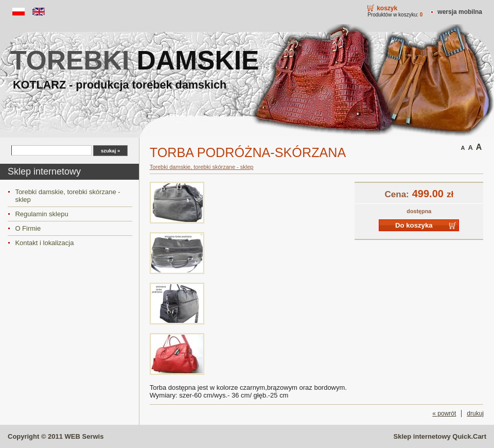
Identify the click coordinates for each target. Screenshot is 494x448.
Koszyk (387, 8)
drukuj (475, 413)
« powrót (444, 413)
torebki (135, 60)
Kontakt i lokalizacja (44, 243)
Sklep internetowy (440, 436)
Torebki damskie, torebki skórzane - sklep (67, 196)
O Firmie (28, 228)
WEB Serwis (84, 436)
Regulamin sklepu (41, 214)
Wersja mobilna (460, 12)
